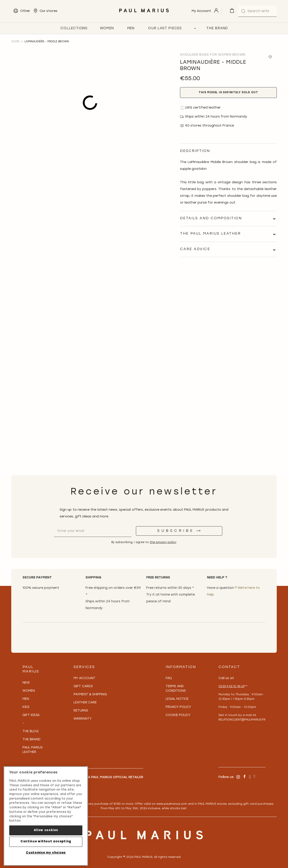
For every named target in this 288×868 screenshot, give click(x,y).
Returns (81, 711)
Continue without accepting (46, 842)
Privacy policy (178, 707)
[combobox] (258, 11)
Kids (26, 707)
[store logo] (144, 13)
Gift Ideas (31, 715)
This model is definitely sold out (228, 93)
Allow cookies (46, 830)
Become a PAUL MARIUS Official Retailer (108, 777)
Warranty (83, 719)
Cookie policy (178, 715)
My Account (84, 678)
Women (29, 691)
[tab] (228, 219)
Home (15, 42)
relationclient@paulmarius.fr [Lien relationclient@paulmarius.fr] (242, 720)
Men (26, 699)
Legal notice (177, 699)
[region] (46, 816)
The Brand (31, 740)
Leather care (85, 703)
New (26, 683)
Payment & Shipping (90, 695)
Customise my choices (46, 853)
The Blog (30, 731)
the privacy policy (163, 542)
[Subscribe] (179, 531)
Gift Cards (83, 686)
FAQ (169, 678)
